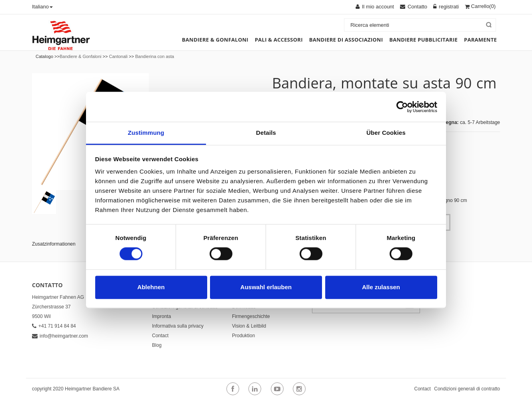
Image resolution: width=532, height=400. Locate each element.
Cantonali (118, 56)
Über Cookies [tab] (386, 133)
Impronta (161, 316)
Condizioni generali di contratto (467, 389)
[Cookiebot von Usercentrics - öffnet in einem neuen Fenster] (402, 107)
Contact (160, 336)
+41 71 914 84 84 (54, 326)
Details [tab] (266, 133)
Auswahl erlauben (266, 287)
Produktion (243, 336)
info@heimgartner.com (60, 336)
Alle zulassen (381, 287)
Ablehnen (151, 287)
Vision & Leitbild (249, 326)
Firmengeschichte (251, 316)
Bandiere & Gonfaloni (81, 56)
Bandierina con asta (155, 56)
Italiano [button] (42, 7)
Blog (157, 345)
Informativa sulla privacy (178, 326)
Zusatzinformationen (54, 244)
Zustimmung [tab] (146, 133)
